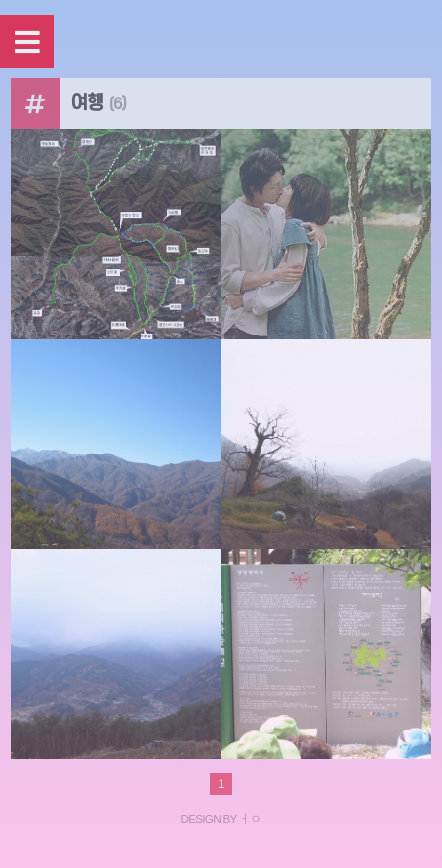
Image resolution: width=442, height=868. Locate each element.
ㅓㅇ (250, 819)
